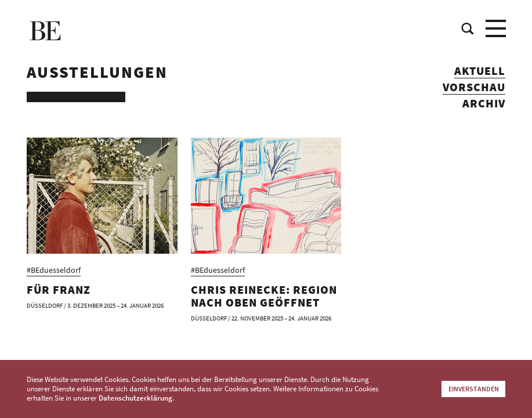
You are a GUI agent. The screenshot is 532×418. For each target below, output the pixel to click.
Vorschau (474, 88)
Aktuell (480, 71)
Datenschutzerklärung (135, 398)
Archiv (484, 104)
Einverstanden (474, 389)
